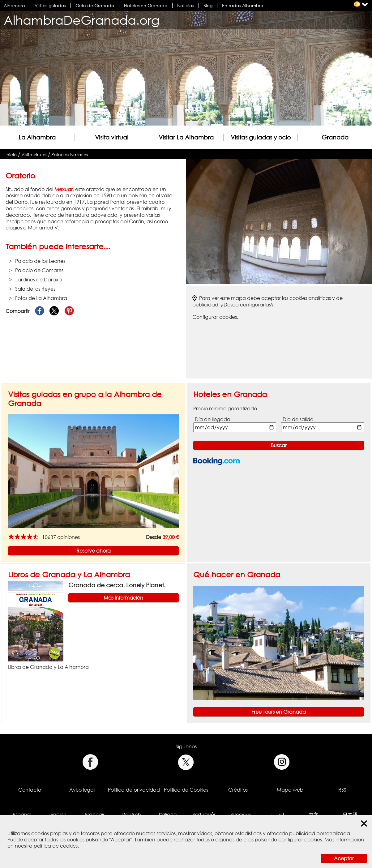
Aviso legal (82, 790)
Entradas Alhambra (243, 5)
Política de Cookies (186, 790)
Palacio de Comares (39, 270)
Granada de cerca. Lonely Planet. (117, 585)
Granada (335, 137)
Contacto (30, 790)
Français (95, 815)
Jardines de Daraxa (38, 280)
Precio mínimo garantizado (225, 408)
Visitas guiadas (50, 5)
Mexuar (64, 189)
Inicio (11, 154)
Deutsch (131, 815)
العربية (277, 815)
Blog (208, 5)
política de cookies (56, 846)
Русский (241, 815)
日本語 (350, 815)
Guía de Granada (95, 5)
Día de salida (298, 419)
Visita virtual (112, 137)
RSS (342, 790)
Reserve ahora (94, 551)
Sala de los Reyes (35, 289)
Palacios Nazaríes (70, 154)
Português (204, 815)
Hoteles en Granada (146, 5)
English (58, 815)
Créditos (238, 790)
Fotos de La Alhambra (41, 298)
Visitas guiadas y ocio (261, 137)
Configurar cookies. (215, 317)
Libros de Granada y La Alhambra (69, 574)
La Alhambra (37, 137)
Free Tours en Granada (279, 712)
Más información (123, 598)
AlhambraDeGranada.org (82, 20)
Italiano (168, 815)
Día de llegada (213, 419)
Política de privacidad (134, 790)
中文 (314, 815)
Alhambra (14, 5)
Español (22, 815)
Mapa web (290, 790)
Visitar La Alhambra (186, 137)
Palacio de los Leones (40, 261)
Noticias (186, 5)
